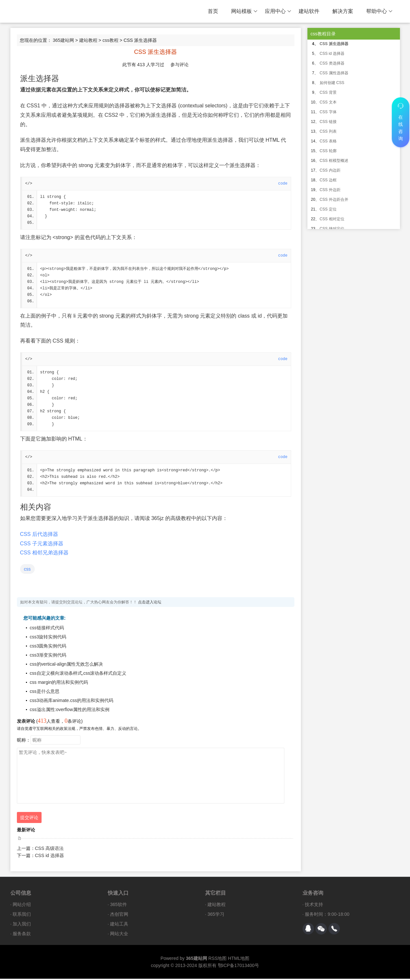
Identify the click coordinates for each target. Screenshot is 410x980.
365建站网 (63, 40)
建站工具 (119, 925)
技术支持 (314, 906)
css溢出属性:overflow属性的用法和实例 (70, 711)
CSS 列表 (328, 131)
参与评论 (180, 65)
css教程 (111, 40)
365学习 (216, 915)
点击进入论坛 (150, 603)
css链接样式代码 (47, 629)
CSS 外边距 (330, 190)
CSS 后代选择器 (39, 535)
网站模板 (244, 11)
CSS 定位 (328, 209)
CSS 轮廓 (328, 151)
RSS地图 (218, 960)
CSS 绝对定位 (332, 229)
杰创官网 (119, 915)
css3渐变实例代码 (48, 656)
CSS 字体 (328, 112)
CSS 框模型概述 (334, 161)
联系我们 (22, 915)
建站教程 (88, 40)
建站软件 (309, 11)
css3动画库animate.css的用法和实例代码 (72, 702)
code (283, 184)
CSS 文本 (328, 102)
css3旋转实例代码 (48, 638)
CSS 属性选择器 (334, 73)
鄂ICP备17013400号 (239, 967)
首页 (213, 11)
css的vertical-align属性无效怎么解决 (67, 665)
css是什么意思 (45, 693)
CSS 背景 (328, 92)
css (27, 570)
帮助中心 (379, 11)
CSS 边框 (328, 180)
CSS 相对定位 (332, 219)
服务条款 (22, 935)
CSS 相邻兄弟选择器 (44, 554)
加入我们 (22, 925)
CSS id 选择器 (50, 857)
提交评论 (29, 819)
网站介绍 (22, 906)
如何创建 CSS (332, 83)
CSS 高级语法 (50, 850)
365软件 (118, 906)
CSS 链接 (328, 122)
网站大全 (119, 935)
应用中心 (278, 11)
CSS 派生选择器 (334, 44)
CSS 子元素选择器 (42, 545)
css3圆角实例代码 (48, 647)
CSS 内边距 (330, 170)
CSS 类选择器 (332, 63)
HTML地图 (239, 960)
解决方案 (343, 11)
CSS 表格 (328, 141)
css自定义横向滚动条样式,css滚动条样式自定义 (78, 674)
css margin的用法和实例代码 (59, 684)
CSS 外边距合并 (334, 200)
